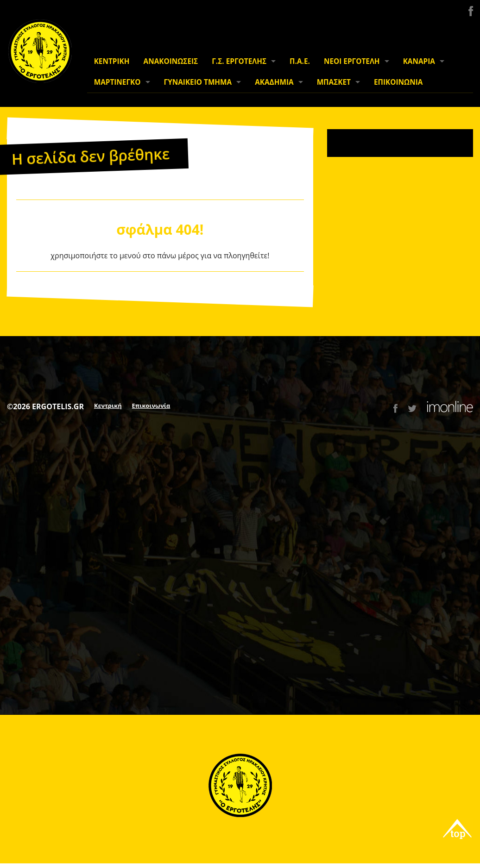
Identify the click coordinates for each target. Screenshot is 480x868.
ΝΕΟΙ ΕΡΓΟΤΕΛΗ (352, 61)
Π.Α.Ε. (300, 61)
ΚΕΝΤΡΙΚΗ (112, 61)
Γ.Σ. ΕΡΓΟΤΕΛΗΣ (239, 61)
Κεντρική (108, 406)
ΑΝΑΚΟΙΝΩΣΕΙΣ (171, 61)
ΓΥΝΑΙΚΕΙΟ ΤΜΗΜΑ (198, 82)
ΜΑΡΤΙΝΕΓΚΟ (117, 82)
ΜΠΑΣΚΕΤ (334, 82)
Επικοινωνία (151, 406)
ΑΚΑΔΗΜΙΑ (274, 82)
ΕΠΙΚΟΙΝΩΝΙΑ (398, 82)
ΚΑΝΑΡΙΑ (419, 61)
